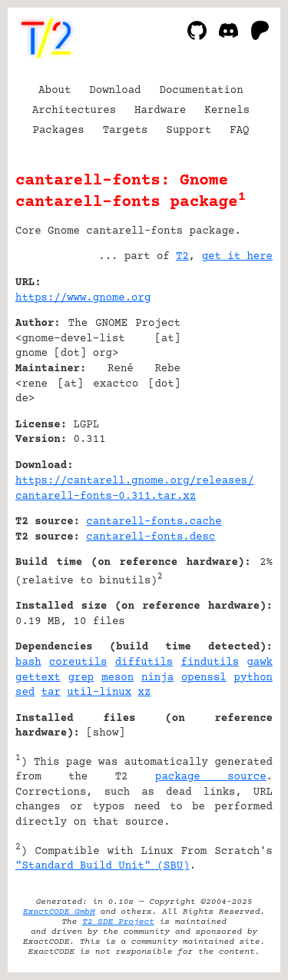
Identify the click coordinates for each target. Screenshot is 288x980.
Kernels (227, 111)
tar (51, 693)
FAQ (239, 131)
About (55, 91)
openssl (204, 678)
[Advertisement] (227, 376)
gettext (38, 678)
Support (189, 131)
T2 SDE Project (118, 922)
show (106, 733)
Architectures (74, 111)
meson (118, 678)
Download (115, 91)
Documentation (202, 91)
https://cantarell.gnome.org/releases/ (135, 481)
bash (28, 663)
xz (145, 693)
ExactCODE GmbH (59, 912)
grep (81, 678)
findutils (210, 663)
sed (25, 693)
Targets (126, 131)
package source (211, 777)
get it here (237, 257)
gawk (260, 663)
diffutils (144, 663)
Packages (59, 131)
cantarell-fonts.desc (151, 537)
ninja (157, 678)
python (253, 678)
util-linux (99, 693)
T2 (182, 257)
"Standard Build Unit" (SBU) (103, 866)
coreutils (78, 663)
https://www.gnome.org (83, 298)
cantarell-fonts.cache (154, 522)
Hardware (160, 111)
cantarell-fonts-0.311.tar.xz (106, 497)
